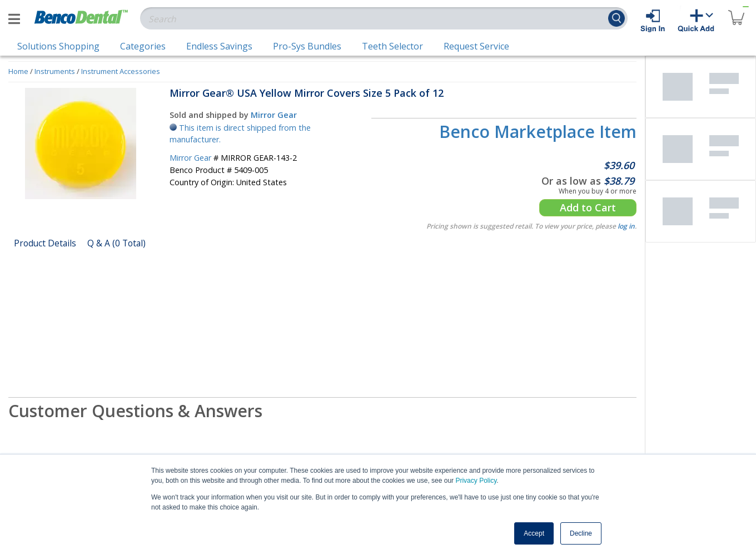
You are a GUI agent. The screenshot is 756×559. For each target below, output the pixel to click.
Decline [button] (581, 533)
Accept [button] (534, 533)
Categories (143, 46)
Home (18, 71)
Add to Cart (588, 207)
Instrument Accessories (121, 71)
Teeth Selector (392, 46)
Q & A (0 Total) (116, 243)
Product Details (45, 243)
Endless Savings (219, 46)
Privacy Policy (476, 481)
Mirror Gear (274, 115)
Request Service (476, 46)
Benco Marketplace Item (538, 132)
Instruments (55, 71)
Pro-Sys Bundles (307, 46)
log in (626, 226)
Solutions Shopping (58, 46)
